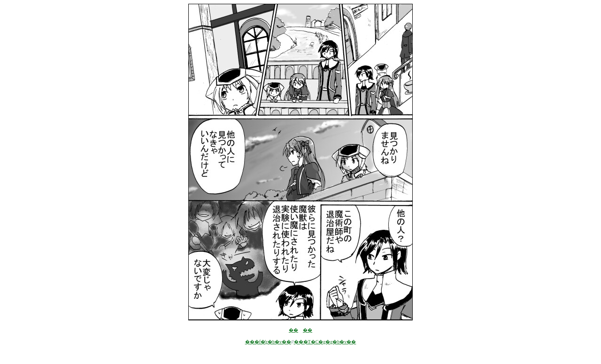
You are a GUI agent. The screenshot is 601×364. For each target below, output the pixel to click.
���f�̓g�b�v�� (268, 342)
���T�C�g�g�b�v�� (325, 342)
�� (293, 330)
